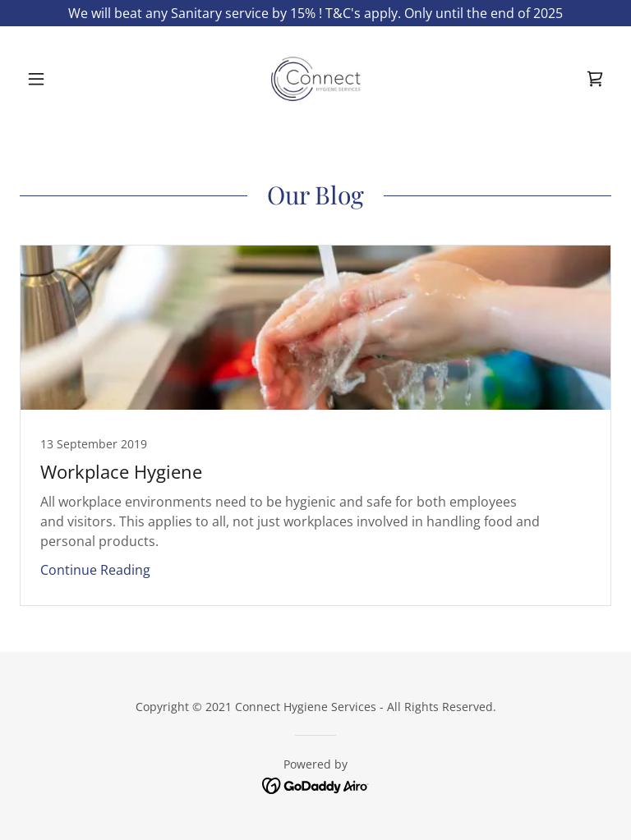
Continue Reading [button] (95, 570)
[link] (315, 79)
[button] (64, 79)
